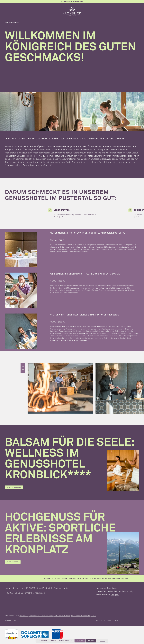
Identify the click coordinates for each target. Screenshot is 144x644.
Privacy (108, 620)
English (14, 620)
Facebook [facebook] (112, 588)
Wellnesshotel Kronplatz (81, 616)
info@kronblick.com (35, 593)
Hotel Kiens (24, 616)
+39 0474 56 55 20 (14, 593)
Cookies (115, 620)
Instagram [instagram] (101, 588)
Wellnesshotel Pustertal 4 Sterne (41, 616)
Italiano (8, 620)
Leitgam (115, 594)
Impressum (100, 620)
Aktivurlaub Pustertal (62, 616)
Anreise (93, 616)
